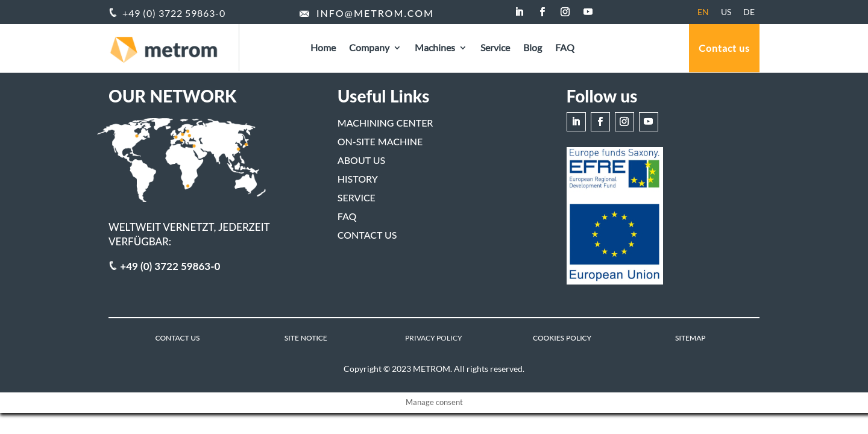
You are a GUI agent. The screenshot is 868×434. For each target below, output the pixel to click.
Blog (533, 48)
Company (369, 48)
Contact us (724, 48)
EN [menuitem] (703, 12)
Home (323, 48)
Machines (435, 48)
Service (495, 48)
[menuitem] (703, 12)
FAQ (565, 48)
